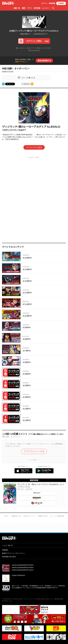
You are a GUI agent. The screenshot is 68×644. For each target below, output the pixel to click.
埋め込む (27, 84)
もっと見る (33, 460)
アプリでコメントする (34, 451)
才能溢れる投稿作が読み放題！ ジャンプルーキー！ (34, 527)
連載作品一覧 (16, 516)
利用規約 (5, 550)
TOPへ (7, 516)
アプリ (30, 8)
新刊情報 (37, 8)
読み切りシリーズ (29, 516)
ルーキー (46, 8)
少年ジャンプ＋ (8, 3)
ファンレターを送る (34, 147)
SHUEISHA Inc (8, 599)
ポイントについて (34, 50)
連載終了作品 (43, 516)
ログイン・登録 (48, 3)
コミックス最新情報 (57, 516)
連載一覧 (17, 8)
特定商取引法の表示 (9, 557)
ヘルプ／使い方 (7, 545)
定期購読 (61, 3)
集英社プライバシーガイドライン (14, 553)
